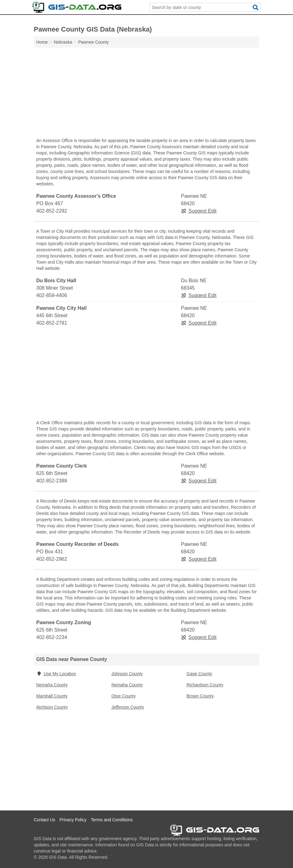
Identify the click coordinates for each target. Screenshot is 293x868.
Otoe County (124, 696)
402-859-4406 (52, 295)
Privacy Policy (73, 820)
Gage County (199, 674)
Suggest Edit (199, 211)
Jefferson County (128, 707)
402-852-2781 (52, 323)
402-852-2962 (52, 559)
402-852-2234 (52, 637)
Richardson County (205, 685)
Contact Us (44, 820)
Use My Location (56, 674)
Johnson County (127, 674)
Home (42, 42)
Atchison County (52, 707)
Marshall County (52, 696)
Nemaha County (52, 685)
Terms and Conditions (112, 820)
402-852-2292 (52, 211)
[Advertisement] (146, 94)
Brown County (200, 696)
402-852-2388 (52, 481)
